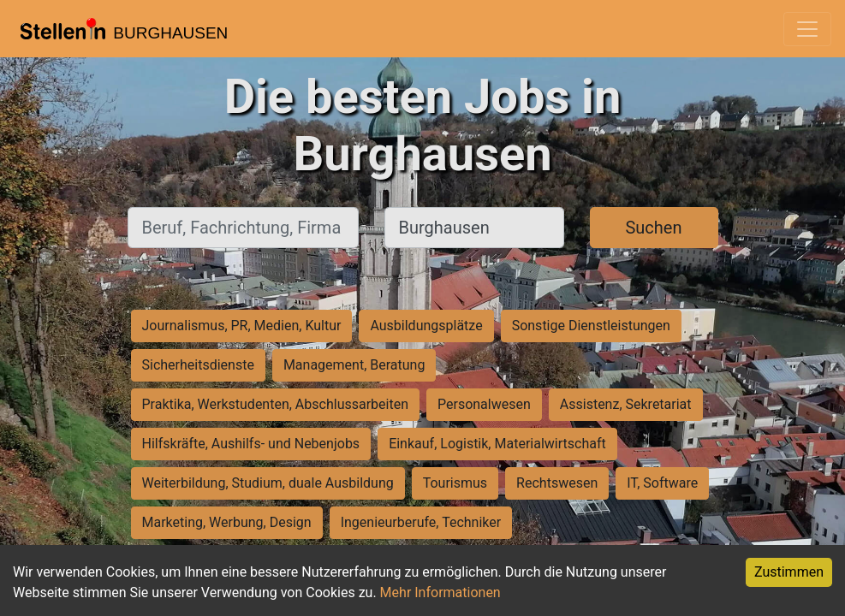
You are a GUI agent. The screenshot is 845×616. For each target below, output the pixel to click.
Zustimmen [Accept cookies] (789, 572)
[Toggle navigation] (807, 29)
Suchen (653, 228)
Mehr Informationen (440, 592)
